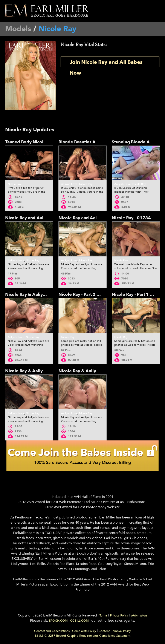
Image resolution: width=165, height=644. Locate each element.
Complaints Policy (84, 631)
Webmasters (139, 616)
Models (18, 29)
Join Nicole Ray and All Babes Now (106, 63)
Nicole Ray (15, 184)
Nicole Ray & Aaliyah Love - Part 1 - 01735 (101, 371)
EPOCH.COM (58, 621)
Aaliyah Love (69, 184)
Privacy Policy (119, 616)
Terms (103, 616)
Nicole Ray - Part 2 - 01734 (86, 294)
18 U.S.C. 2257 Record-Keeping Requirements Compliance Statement (82, 636)
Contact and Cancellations (52, 631)
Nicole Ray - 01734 (131, 218)
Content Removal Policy (115, 631)
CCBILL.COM (80, 621)
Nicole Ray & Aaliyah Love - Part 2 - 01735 (48, 371)
